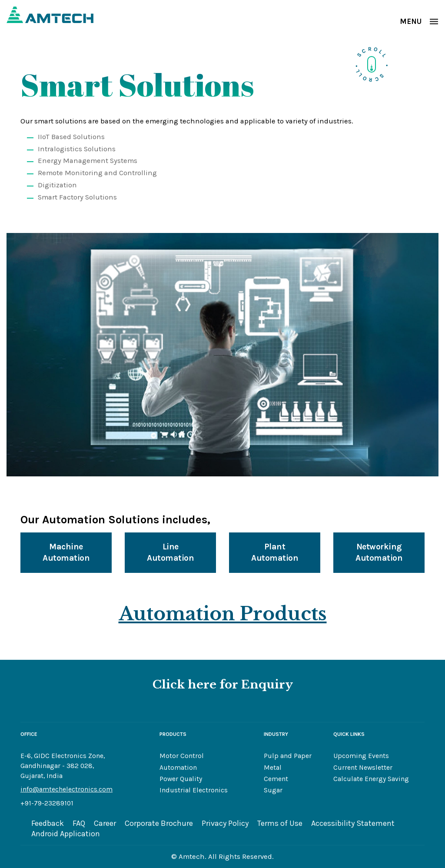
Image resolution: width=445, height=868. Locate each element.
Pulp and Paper (288, 756)
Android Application (66, 834)
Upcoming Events (361, 756)
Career (105, 823)
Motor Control (182, 756)
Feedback (48, 823)
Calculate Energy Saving (371, 779)
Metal (273, 768)
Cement (276, 779)
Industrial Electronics (194, 790)
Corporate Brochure (159, 823)
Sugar (273, 790)
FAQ (79, 823)
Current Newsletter (363, 768)
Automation (178, 768)
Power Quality (181, 779)
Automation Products (223, 614)
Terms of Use (280, 823)
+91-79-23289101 (47, 803)
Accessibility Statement (353, 823)
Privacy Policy (225, 823)
